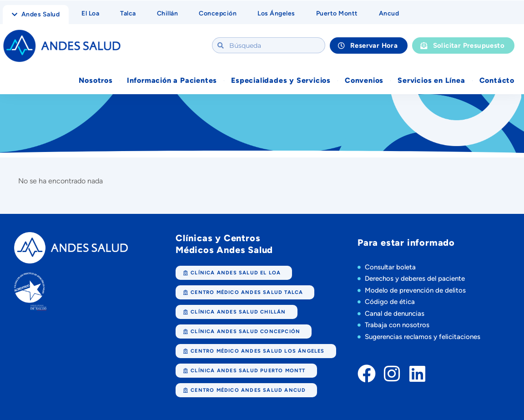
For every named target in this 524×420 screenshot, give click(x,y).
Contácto (497, 80)
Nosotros (96, 80)
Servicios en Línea (431, 80)
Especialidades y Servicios (281, 80)
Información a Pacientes (172, 80)
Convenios (364, 80)
